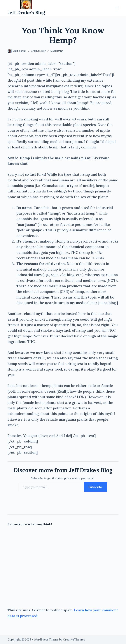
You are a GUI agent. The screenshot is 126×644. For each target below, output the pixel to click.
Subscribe (96, 487)
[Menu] (117, 8)
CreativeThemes (74, 639)
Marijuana (57, 51)
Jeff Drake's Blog (26, 13)
